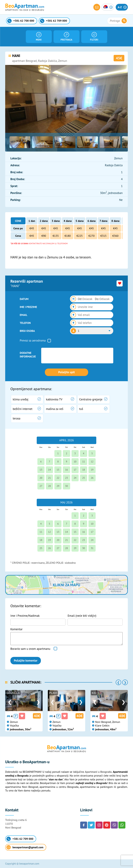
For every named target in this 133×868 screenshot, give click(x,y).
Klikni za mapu (66, 585)
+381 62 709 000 (20, 839)
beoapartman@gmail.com (25, 847)
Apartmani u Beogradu (98, 772)
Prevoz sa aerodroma (33, 340)
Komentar (16, 629)
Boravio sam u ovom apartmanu (30, 649)
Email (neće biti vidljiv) (82, 616)
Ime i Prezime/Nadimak (25, 616)
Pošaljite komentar (26, 661)
